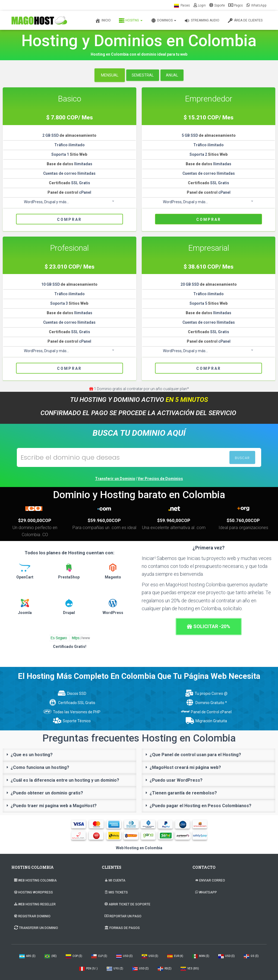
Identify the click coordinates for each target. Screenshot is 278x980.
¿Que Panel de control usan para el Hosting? (195, 755)
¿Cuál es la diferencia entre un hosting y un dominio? (65, 780)
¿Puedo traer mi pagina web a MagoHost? (54, 806)
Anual (172, 75)
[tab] (69, 755)
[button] (209, 627)
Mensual (110, 75)
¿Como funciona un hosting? (40, 767)
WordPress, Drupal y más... (46, 202)
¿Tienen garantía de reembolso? (183, 793)
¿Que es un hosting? (32, 755)
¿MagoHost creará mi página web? (185, 767)
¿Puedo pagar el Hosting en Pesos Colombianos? (200, 806)
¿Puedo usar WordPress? (176, 780)
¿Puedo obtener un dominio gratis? (47, 793)
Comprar (69, 219)
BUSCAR (242, 458)
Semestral (143, 75)
